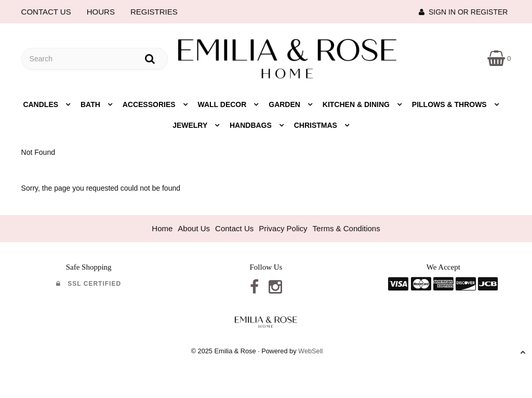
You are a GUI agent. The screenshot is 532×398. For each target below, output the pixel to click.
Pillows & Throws (450, 104)
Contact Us (234, 228)
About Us (194, 228)
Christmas (317, 125)
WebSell (310, 351)
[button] (499, 58)
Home (162, 228)
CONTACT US (46, 12)
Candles (42, 104)
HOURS (101, 12)
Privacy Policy (283, 228)
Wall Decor (223, 104)
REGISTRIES (154, 12)
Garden (285, 104)
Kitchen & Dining (357, 104)
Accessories (150, 104)
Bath (91, 104)
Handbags (252, 125)
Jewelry (191, 125)
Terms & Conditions (347, 228)
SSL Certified (89, 284)
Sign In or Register (463, 12)
